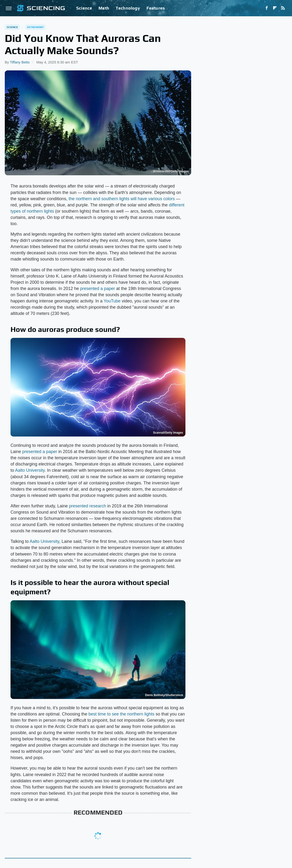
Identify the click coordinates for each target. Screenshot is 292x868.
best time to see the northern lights (121, 714)
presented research (88, 506)
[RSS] (283, 8)
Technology (128, 8)
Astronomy (35, 27)
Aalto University (30, 470)
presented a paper (97, 289)
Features (156, 8)
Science (84, 8)
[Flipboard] (275, 8)
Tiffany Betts (20, 62)
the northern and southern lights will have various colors (122, 199)
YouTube (112, 301)
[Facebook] (267, 8)
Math (104, 8)
